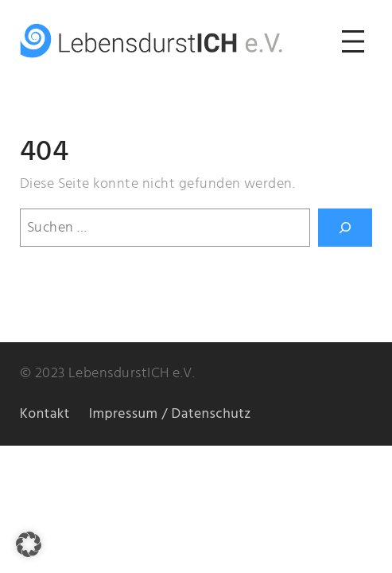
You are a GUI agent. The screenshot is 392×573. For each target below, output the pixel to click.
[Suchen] (345, 228)
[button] (29, 544)
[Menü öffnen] (353, 41)
